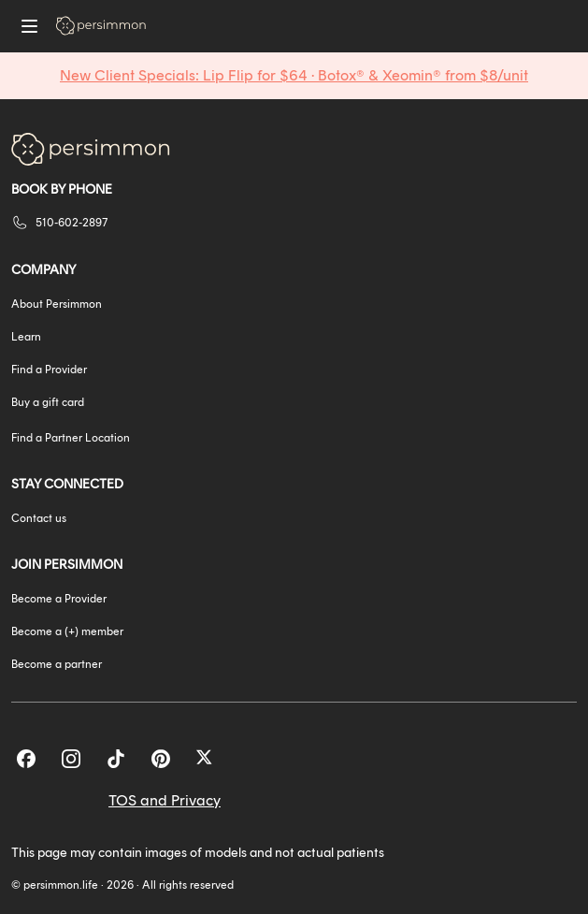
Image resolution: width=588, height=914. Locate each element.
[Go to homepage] (101, 26)
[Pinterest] (161, 759)
